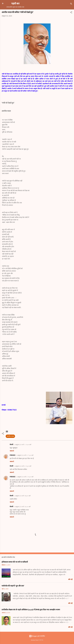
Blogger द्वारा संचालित (37, 636)
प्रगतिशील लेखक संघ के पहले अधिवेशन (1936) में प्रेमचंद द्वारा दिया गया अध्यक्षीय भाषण (31, 610)
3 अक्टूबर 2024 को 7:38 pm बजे (22, 496)
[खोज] (71, 4)
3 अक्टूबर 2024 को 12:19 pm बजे (23, 466)
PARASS (13, 455)
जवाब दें (12, 451)
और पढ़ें (70, 579)
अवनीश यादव (10, 436)
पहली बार (15, 3)
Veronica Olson (35, 640)
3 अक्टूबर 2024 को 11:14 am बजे (23, 445)
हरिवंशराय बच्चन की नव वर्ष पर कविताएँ (15, 562)
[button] (71, 13)
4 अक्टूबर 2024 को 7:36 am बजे (22, 507)
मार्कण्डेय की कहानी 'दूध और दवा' (13, 586)
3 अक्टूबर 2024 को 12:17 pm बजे (25, 455)
